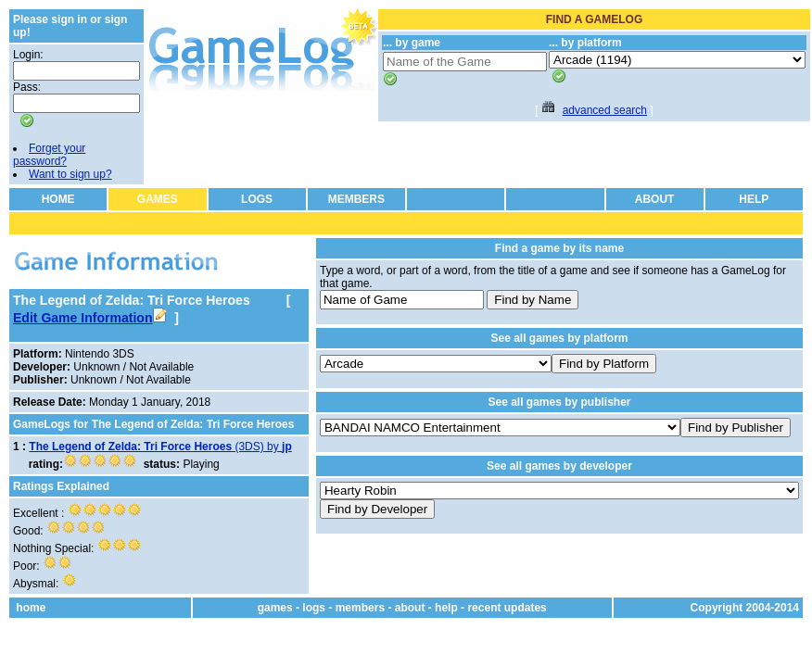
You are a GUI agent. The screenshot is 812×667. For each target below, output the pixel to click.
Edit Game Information (90, 318)
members (360, 608)
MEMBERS (356, 199)
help (446, 608)
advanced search (605, 110)
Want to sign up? (70, 174)
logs (314, 608)
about (410, 608)
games (275, 608)
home (31, 608)
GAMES (158, 199)
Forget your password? (49, 155)
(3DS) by (160, 447)
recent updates (507, 608)
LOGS (257, 199)
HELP (754, 199)
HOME (58, 199)
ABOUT (655, 199)
